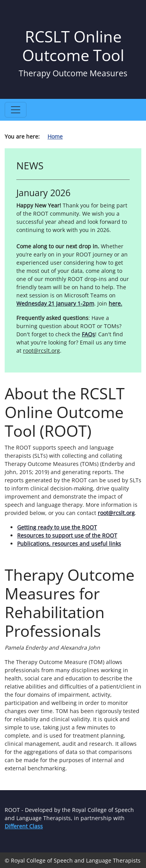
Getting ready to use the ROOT (57, 527)
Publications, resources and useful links (69, 544)
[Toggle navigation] (16, 110)
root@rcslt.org (116, 513)
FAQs (88, 334)
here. (115, 303)
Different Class (24, 826)
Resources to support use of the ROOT (67, 535)
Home (55, 136)
